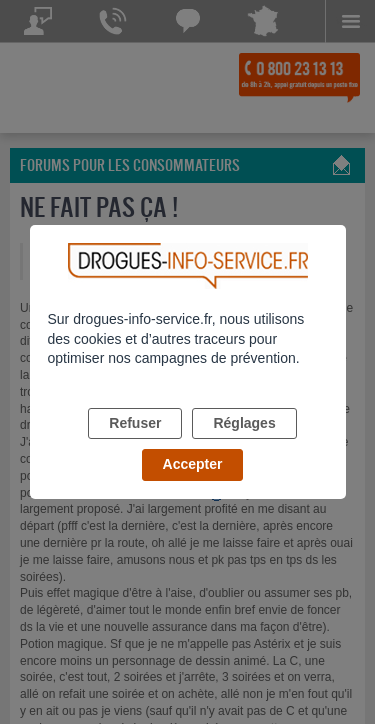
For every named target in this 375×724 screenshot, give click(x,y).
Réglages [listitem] (244, 423)
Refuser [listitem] (135, 423)
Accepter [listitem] (193, 464)
